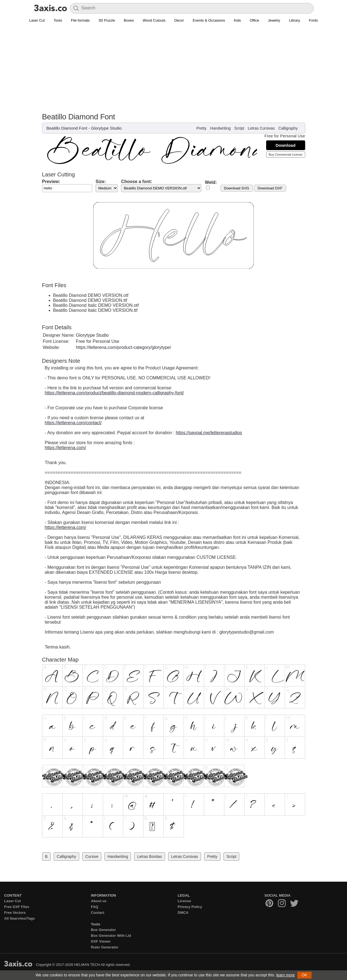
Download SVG (237, 188)
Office (255, 20)
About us (99, 901)
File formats (80, 20)
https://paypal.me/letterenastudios (209, 433)
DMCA (183, 913)
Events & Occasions (209, 20)
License (184, 901)
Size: (101, 182)
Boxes (129, 20)
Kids (237, 20)
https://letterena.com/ (65, 448)
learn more (285, 975)
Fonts (313, 20)
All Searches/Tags (20, 918)
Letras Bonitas (150, 856)
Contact (97, 913)
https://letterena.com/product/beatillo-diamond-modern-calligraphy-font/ (114, 393)
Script (239, 128)
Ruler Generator (105, 947)
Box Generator (103, 930)
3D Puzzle (107, 20)
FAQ (95, 907)
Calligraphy (288, 128)
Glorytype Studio (106, 128)
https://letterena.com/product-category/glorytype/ (123, 347)
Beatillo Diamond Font (67, 128)
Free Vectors (15, 913)
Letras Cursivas (261, 128)
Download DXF (270, 188)
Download (286, 145)
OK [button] (304, 975)
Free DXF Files (17, 907)
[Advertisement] (174, 71)
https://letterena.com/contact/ (73, 423)
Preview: (51, 182)
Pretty (201, 128)
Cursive (92, 856)
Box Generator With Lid (111, 936)
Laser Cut (37, 20)
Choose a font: (137, 182)
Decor (179, 20)
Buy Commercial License (286, 155)
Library (295, 20)
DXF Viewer (101, 941)
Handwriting (220, 128)
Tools (58, 20)
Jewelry (274, 20)
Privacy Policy (190, 907)
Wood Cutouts (154, 20)
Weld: (211, 182)
